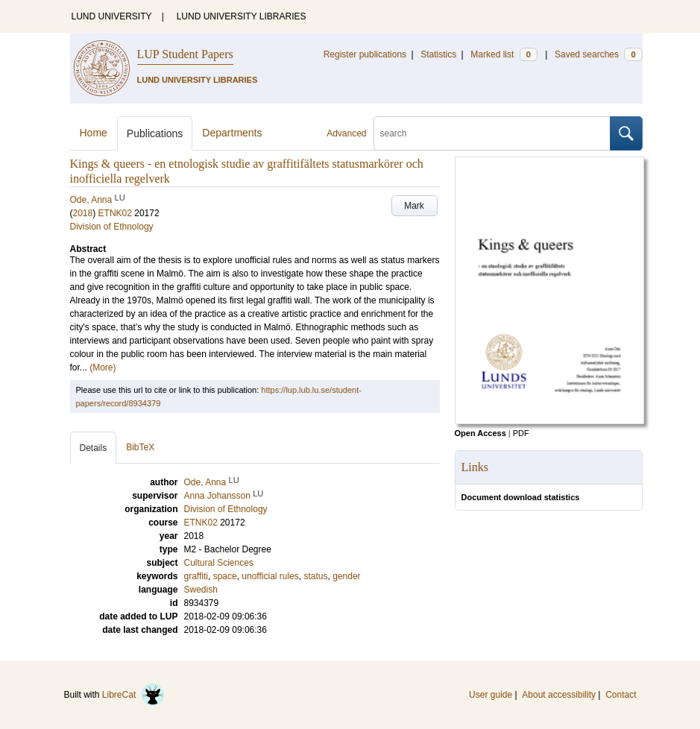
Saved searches (599, 54)
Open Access (480, 433)
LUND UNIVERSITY (112, 16)
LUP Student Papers (185, 54)
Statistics (438, 54)
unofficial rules (270, 576)
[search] (492, 133)
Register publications (365, 54)
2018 (83, 213)
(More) (103, 367)
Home (94, 133)
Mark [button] (414, 206)
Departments (232, 133)
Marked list (504, 54)
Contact (621, 695)
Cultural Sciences (219, 563)
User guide (491, 695)
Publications (155, 133)
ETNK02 (115, 213)
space (225, 576)
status (316, 576)
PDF (521, 433)
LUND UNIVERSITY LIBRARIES (242, 16)
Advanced (346, 133)
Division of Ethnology (112, 227)
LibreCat (133, 695)
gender (346, 576)
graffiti (196, 576)
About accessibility (559, 695)
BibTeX (140, 447)
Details (94, 448)
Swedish (201, 590)
